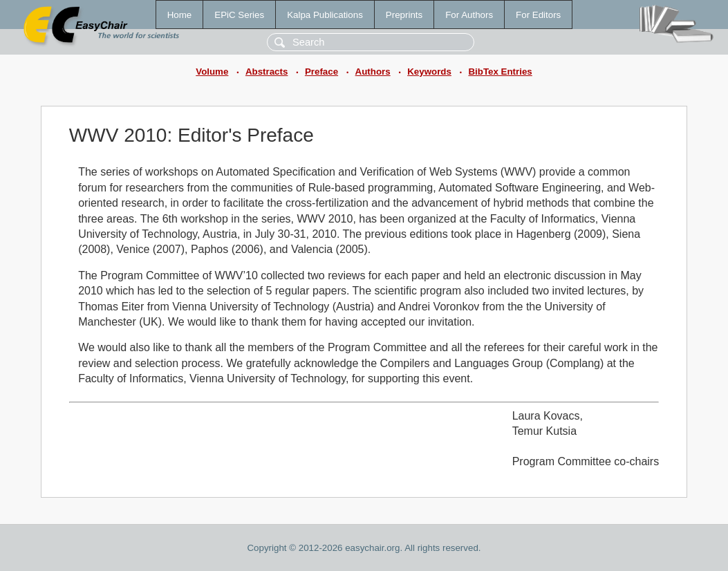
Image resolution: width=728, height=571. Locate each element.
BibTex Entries (500, 72)
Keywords (429, 72)
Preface (321, 72)
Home (180, 15)
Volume (212, 72)
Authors (373, 72)
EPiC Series (239, 15)
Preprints (404, 15)
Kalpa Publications (325, 15)
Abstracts (267, 72)
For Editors (538, 15)
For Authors (469, 15)
